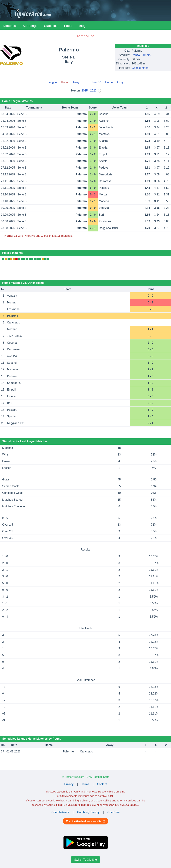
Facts (68, 26)
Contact (102, 784)
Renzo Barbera (141, 55)
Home (109, 82)
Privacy (69, 784)
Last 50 (96, 82)
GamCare (113, 812)
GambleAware (60, 812)
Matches (10, 26)
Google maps (140, 68)
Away (76, 82)
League (52, 82)
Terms (85, 784)
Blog (82, 26)
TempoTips (85, 36)
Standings (30, 26)
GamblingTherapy (88, 812)
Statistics (51, 26)
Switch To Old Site (86, 859)
